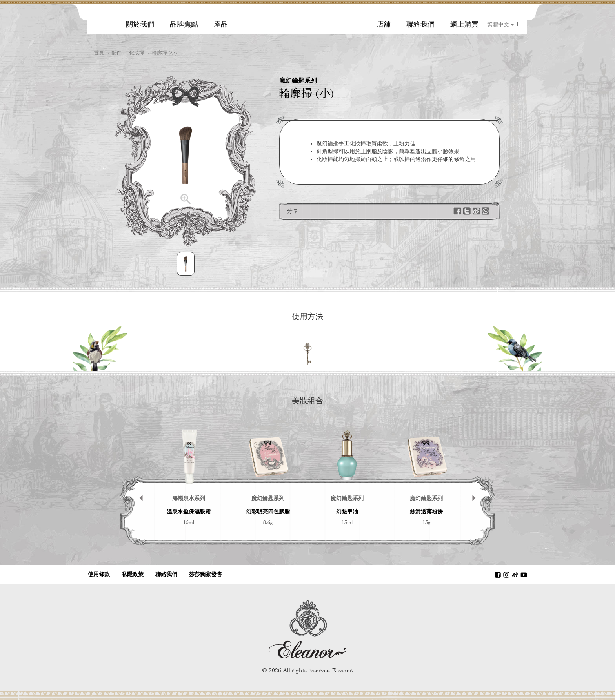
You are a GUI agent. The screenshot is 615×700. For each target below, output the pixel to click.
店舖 (384, 24)
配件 (116, 53)
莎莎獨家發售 (206, 574)
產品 (221, 24)
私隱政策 (133, 574)
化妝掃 (137, 53)
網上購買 (464, 24)
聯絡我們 (420, 24)
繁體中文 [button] (500, 24)
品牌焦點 (184, 24)
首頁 (99, 53)
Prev (137, 486)
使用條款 (99, 574)
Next (478, 486)
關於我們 (140, 24)
